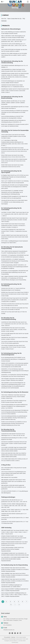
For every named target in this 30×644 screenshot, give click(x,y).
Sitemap (13, 637)
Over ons (4, 19)
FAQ (24, 19)
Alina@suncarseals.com (9, 630)
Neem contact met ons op (14, 19)
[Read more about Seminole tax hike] (15, 605)
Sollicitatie (4, 21)
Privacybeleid (7, 637)
